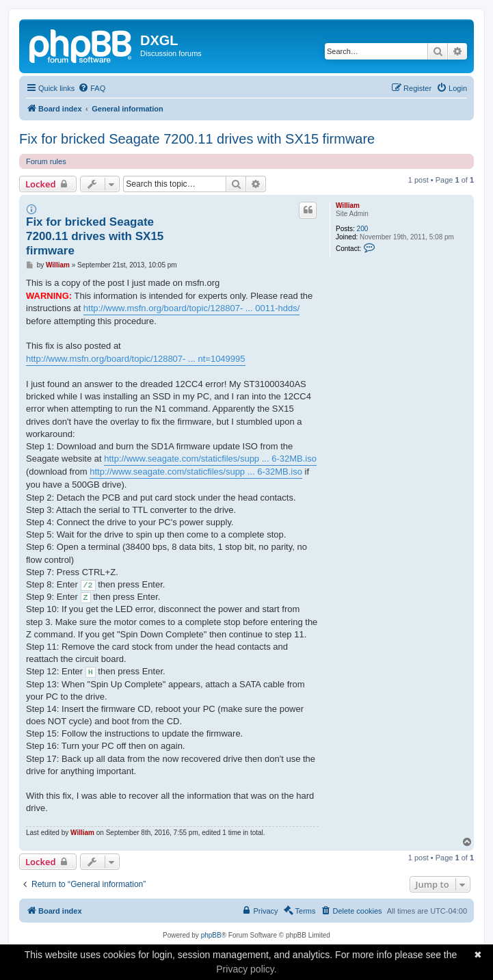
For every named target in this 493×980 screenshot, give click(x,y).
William (348, 206)
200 (363, 229)
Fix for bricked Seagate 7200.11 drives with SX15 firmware (197, 139)
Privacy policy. (246, 969)
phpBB (211, 935)
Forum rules (46, 161)
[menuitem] (92, 88)
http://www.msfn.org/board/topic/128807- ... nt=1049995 (136, 359)
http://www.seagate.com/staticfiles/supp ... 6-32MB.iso (210, 459)
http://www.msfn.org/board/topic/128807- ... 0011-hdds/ (192, 308)
